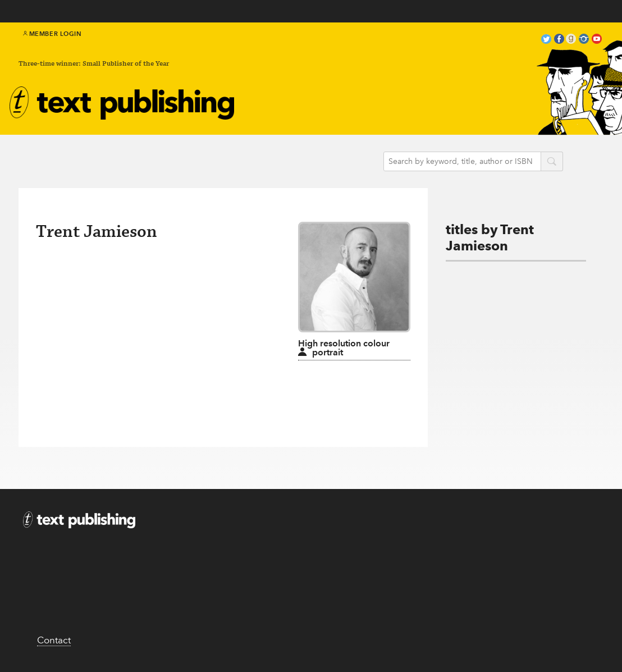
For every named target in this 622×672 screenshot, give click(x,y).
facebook (559, 40)
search (552, 162)
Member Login (52, 34)
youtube (597, 40)
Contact (54, 640)
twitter (546, 40)
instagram (584, 40)
